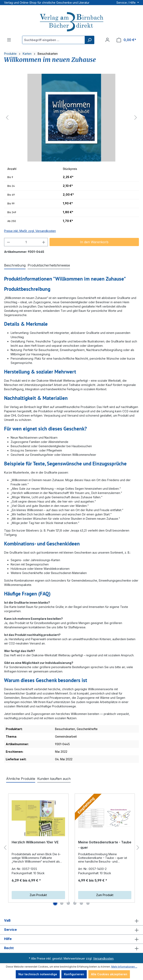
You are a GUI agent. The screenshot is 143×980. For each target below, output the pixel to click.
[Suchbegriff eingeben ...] (54, 40)
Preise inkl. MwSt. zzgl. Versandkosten (30, 231)
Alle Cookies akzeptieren (109, 974)
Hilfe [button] (71, 939)
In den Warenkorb (94, 242)
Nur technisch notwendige (38, 974)
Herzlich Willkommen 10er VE (35, 842)
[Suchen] (89, 40)
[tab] (15, 265)
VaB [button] (71, 921)
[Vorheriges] (7, 118)
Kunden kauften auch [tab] (54, 779)
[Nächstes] (136, 118)
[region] (71, 118)
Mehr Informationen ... (124, 967)
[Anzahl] (26, 242)
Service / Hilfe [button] (126, 3)
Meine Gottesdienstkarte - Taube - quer (105, 845)
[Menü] (9, 40)
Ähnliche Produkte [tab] (21, 779)
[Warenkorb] (126, 40)
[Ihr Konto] (107, 40)
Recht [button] (71, 948)
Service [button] (71, 930)
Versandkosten (103, 958)
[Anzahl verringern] (8, 242)
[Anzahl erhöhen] (44, 242)
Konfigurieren (74, 974)
